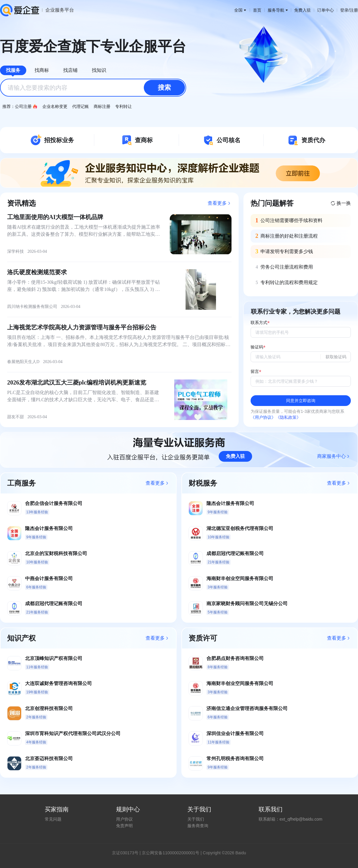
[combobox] (93, 88)
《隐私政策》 (288, 417)
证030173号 (127, 853)
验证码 (257, 347)
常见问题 (53, 819)
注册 (354, 10)
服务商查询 (198, 826)
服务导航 (278, 10)
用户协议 (124, 819)
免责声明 (124, 826)
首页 (257, 10)
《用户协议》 (263, 417)
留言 (255, 372)
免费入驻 (303, 10)
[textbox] (93, 88)
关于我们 (196, 819)
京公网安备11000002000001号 (170, 853)
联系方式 (259, 323)
